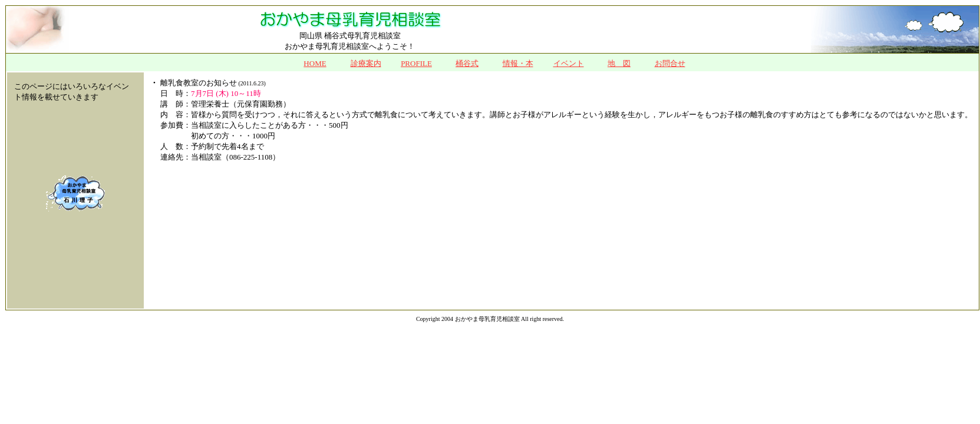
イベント (569, 63)
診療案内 (366, 63)
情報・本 (518, 63)
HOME (315, 63)
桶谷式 (467, 63)
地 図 (619, 63)
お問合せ (670, 63)
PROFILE (416, 63)
